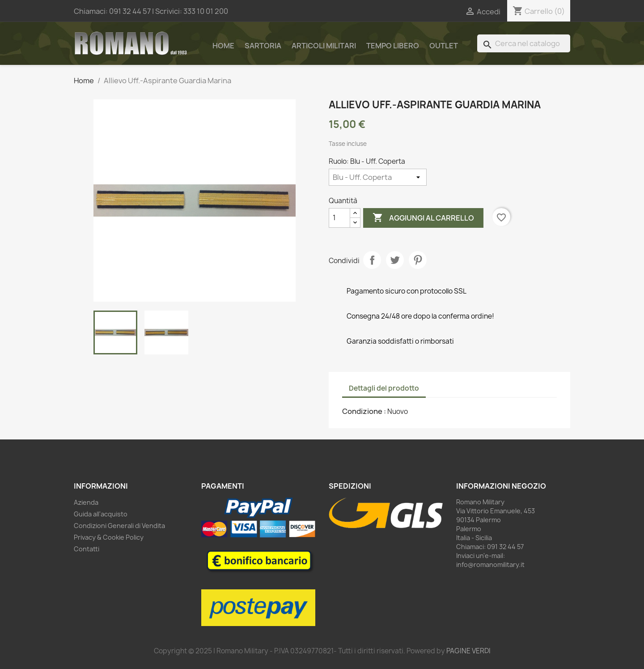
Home (223, 46)
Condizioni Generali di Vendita (119, 526)
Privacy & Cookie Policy (109, 537)
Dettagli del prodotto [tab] (384, 388)
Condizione (363, 411)
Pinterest (418, 260)
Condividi (372, 260)
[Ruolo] (378, 177)
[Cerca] (524, 43)
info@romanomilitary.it (490, 565)
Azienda (86, 502)
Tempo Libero (393, 46)
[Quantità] (339, 218)
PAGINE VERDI (468, 651)
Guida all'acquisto (101, 514)
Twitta (395, 260)
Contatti (87, 549)
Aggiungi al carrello (423, 218)
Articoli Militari (324, 46)
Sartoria (263, 46)
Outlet (444, 46)
